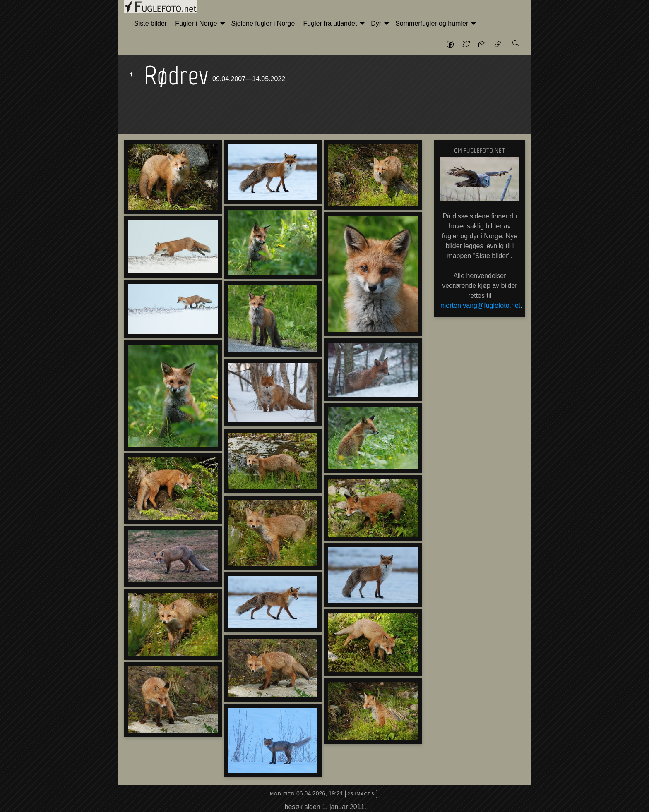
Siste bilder (150, 23)
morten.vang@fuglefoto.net (480, 305)
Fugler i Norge (196, 23)
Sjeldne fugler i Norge (263, 23)
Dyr (376, 23)
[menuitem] (150, 24)
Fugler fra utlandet (330, 23)
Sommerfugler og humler (432, 23)
